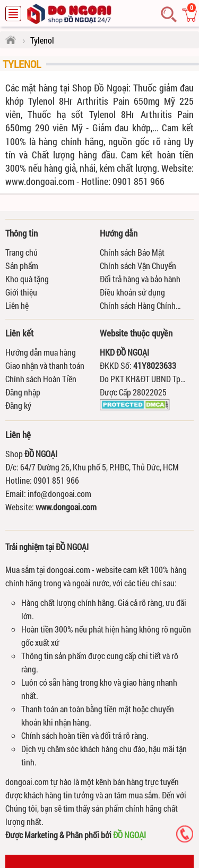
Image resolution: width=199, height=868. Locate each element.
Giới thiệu (21, 292)
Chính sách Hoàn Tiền (41, 379)
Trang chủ (21, 252)
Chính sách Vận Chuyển (138, 266)
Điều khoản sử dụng (132, 292)
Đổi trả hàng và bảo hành (140, 279)
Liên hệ (17, 305)
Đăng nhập (23, 392)
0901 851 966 (56, 480)
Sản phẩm (22, 266)
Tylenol (22, 64)
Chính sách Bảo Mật (132, 252)
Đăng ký (18, 405)
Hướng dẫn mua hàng (41, 352)
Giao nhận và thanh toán (45, 365)
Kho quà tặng (27, 279)
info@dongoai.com (59, 494)
